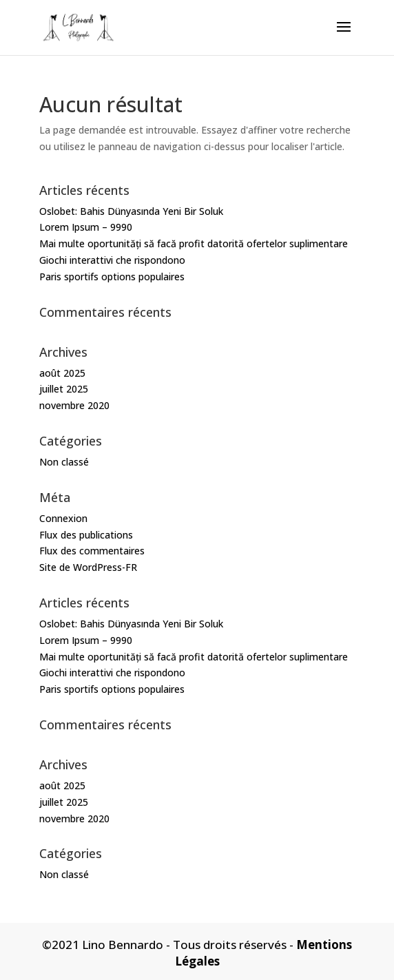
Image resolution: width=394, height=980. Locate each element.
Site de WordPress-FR (88, 567)
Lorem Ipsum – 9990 (86, 227)
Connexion (63, 518)
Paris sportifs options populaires (112, 277)
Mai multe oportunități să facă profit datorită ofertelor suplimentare (194, 243)
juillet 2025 (64, 389)
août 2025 (62, 373)
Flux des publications (86, 535)
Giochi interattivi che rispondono (112, 260)
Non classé (64, 462)
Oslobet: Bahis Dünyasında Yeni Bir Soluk (131, 211)
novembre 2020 (74, 405)
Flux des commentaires (92, 551)
